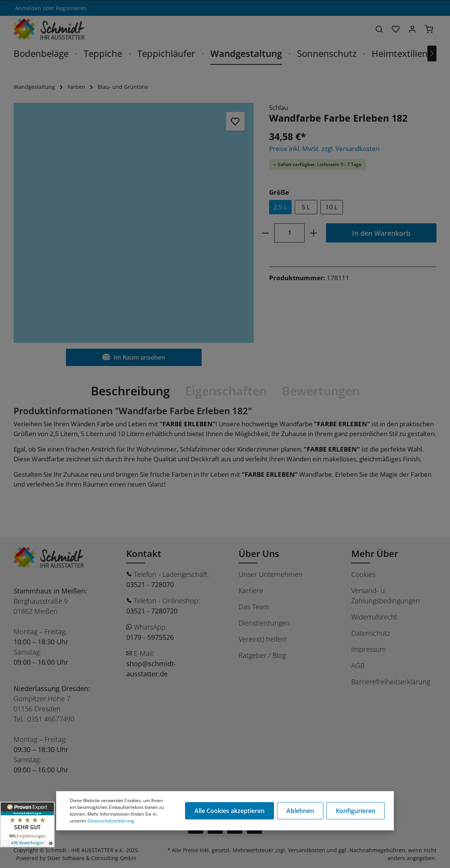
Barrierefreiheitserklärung (391, 682)
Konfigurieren (356, 811)
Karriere (251, 590)
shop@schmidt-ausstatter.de (151, 669)
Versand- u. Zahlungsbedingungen (386, 596)
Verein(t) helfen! (263, 639)
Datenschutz (371, 633)
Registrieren (71, 8)
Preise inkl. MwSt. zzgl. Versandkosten (324, 149)
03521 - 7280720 (152, 611)
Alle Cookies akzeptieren (230, 811)
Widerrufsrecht (374, 617)
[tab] (130, 391)
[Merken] (236, 121)
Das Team (254, 607)
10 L (331, 207)
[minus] (266, 233)
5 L (306, 207)
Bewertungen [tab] (321, 391)
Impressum (369, 649)
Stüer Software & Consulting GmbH (91, 858)
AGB (358, 665)
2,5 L (280, 207)
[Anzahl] (289, 233)
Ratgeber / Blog (262, 655)
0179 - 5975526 (150, 637)
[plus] (313, 233)
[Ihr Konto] (412, 29)
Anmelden (28, 8)
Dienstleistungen (264, 623)
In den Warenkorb (381, 233)
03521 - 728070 (150, 584)
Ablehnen (300, 811)
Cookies (363, 574)
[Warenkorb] (429, 29)
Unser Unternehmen (271, 574)
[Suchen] (379, 29)
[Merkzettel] (396, 29)
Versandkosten (307, 850)
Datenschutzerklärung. (111, 821)
